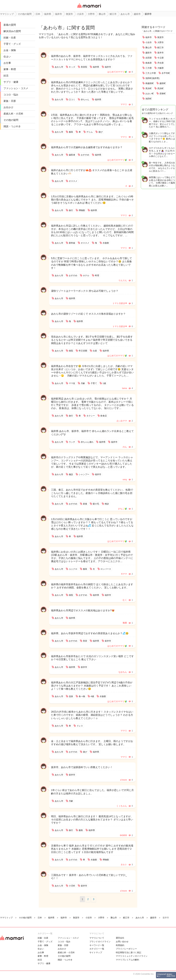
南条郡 (149, 63)
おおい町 (150, 94)
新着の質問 (10, 25)
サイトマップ (96, 953)
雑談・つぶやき (12, 126)
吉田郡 (149, 58)
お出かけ (8, 107)
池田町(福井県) (152, 78)
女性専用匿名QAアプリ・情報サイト (89, 8)
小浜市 (149, 42)
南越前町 (150, 83)
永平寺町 (166, 73)
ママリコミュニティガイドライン (132, 956)
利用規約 (120, 945)
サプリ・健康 (11, 82)
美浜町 (149, 88)
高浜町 (161, 88)
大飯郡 (161, 68)
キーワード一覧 (97, 945)
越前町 (163, 83)
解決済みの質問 (12, 31)
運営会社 (120, 938)
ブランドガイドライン (100, 942)
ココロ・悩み (11, 95)
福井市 (149, 37)
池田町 (149, 99)
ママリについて (97, 938)
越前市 (149, 53)
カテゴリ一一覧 (97, 949)
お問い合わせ (122, 942)
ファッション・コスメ (16, 88)
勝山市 (149, 48)
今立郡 (161, 58)
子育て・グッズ (12, 44)
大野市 (161, 42)
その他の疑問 (11, 120)
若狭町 (163, 94)
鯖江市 (161, 48)
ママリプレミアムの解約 (127, 960)
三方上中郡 (151, 73)
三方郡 (149, 68)
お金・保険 (10, 50)
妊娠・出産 (10, 38)
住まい (7, 57)
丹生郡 (161, 63)
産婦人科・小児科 (13, 114)
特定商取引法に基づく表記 (128, 953)
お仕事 (7, 63)
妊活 (6, 76)
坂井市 (161, 53)
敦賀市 (161, 37)
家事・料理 (10, 69)
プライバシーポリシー (126, 949)
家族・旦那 (10, 101)
